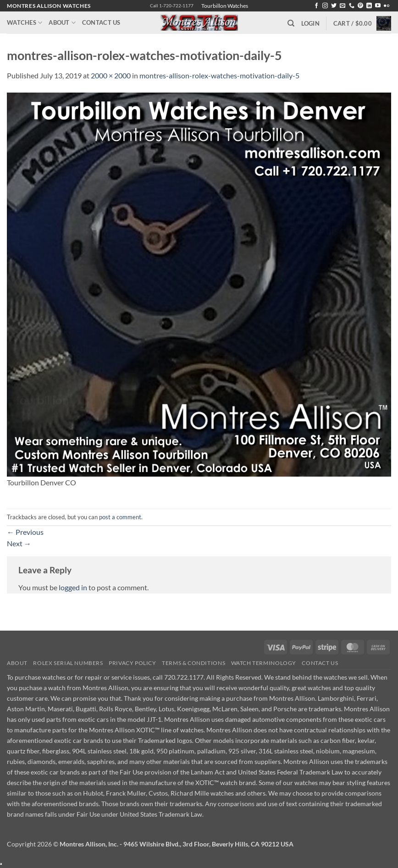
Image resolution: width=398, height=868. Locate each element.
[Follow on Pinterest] (360, 6)
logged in (73, 587)
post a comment (120, 517)
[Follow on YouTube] (378, 6)
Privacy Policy (133, 663)
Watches (25, 23)
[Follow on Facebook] (316, 6)
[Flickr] (387, 6)
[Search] (291, 23)
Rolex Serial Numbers (68, 663)
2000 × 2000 (111, 75)
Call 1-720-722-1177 (172, 6)
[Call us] (352, 6)
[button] (310, 23)
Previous (25, 532)
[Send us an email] (343, 6)
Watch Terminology (264, 663)
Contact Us (101, 22)
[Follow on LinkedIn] (369, 6)
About (62, 23)
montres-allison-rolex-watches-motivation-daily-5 (219, 75)
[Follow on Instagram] (325, 6)
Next (19, 543)
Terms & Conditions (193, 663)
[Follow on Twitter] (334, 6)
